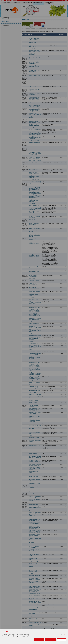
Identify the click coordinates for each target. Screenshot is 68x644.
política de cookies (14, 638)
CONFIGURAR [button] (61, 640)
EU (65, 635)
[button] (39, 640)
